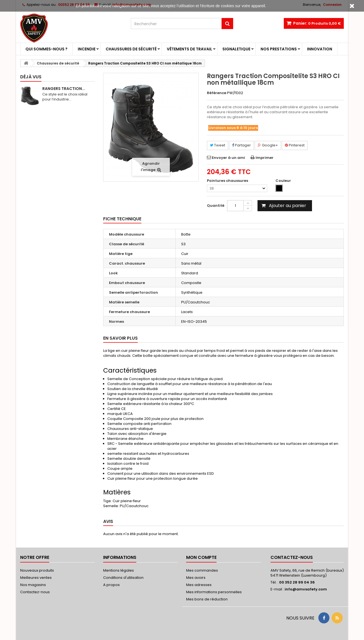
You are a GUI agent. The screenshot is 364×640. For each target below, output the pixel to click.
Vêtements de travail (189, 49)
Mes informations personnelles (214, 592)
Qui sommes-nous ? (46, 49)
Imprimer (265, 158)
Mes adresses (199, 585)
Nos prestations (279, 49)
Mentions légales (119, 570)
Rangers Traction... (64, 89)
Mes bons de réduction (207, 599)
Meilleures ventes (36, 578)
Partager (241, 145)
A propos (111, 585)
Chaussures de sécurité (131, 49)
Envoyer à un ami (228, 158)
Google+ (268, 145)
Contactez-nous (35, 592)
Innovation (320, 49)
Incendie (87, 49)
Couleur (284, 181)
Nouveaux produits (37, 570)
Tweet (218, 145)
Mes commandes (202, 570)
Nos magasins (33, 585)
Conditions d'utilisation (123, 578)
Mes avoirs (196, 578)
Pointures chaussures (228, 181)
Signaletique (236, 49)
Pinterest (295, 145)
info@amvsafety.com (306, 589)
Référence (217, 93)
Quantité (216, 206)
